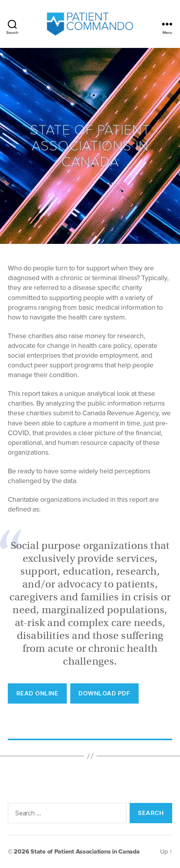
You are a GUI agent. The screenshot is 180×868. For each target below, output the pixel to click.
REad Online (37, 693)
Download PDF (104, 693)
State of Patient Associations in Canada (85, 852)
